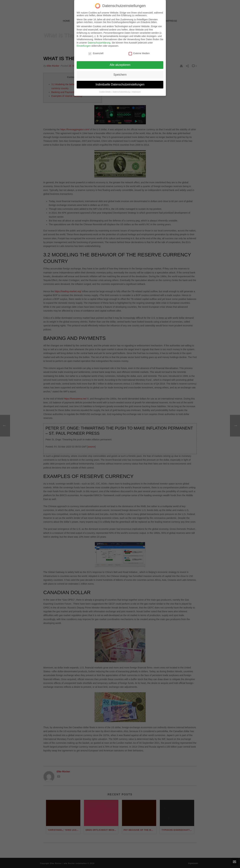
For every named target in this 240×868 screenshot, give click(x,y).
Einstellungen (84, 44)
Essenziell (96, 51)
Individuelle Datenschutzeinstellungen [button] (120, 82)
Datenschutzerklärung (99, 41)
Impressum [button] (136, 90)
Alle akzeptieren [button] (120, 63)
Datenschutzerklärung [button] (122, 90)
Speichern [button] (120, 73)
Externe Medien (139, 51)
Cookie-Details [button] (105, 90)
